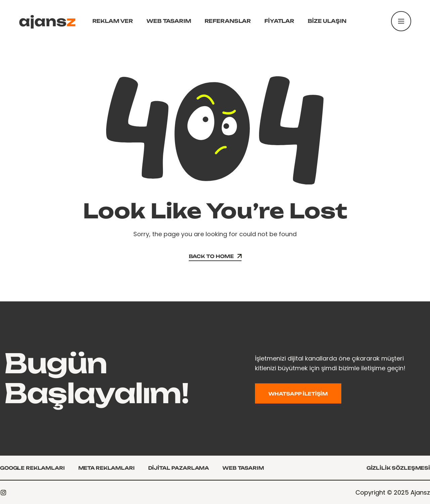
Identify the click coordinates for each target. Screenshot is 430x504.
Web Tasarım (169, 21)
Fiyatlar (279, 21)
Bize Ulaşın (327, 21)
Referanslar (228, 21)
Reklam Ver (113, 21)
